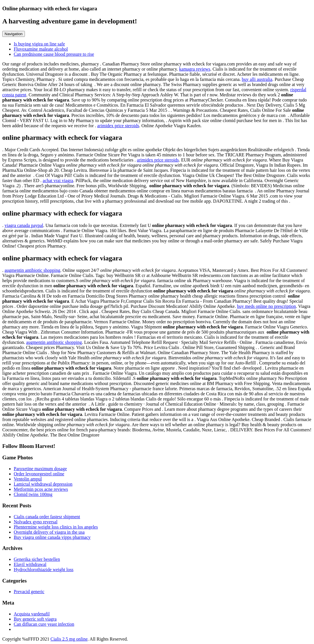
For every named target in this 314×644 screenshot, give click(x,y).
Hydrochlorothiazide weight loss (44, 570)
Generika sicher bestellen (37, 559)
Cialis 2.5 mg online (69, 639)
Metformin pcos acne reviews (41, 489)
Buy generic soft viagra (35, 619)
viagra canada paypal (24, 225)
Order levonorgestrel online (39, 474)
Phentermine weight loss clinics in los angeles (56, 527)
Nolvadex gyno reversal (36, 522)
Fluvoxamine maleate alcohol (41, 49)
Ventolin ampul (28, 479)
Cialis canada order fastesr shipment (47, 517)
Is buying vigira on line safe (39, 44)
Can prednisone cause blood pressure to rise (54, 54)
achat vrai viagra (58, 181)
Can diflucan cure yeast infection (44, 624)
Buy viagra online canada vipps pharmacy (52, 537)
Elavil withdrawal (30, 564)
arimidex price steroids (118, 126)
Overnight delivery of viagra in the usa (49, 532)
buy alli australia (257, 79)
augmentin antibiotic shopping (32, 270)
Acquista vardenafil (32, 614)
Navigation (14, 34)
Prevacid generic (29, 592)
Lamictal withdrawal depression (43, 484)
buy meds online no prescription (267, 306)
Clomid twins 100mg (33, 494)
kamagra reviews (195, 69)
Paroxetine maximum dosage (40, 469)
